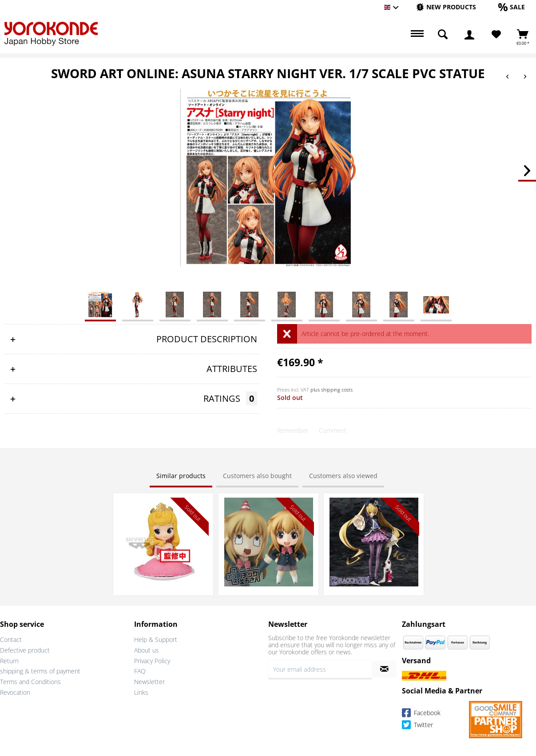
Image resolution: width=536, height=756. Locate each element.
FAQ (140, 671)
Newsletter (149, 682)
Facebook (421, 714)
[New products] (446, 7)
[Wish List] (496, 35)
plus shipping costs (332, 390)
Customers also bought (257, 476)
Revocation (15, 692)
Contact (11, 639)
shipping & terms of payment (40, 671)
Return (9, 661)
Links (141, 692)
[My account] (469, 35)
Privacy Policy (152, 661)
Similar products (181, 476)
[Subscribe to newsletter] (384, 669)
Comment (333, 430)
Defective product (25, 650)
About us (147, 650)
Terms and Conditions (30, 682)
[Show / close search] (443, 35)
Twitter (417, 726)
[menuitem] (446, 7)
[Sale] (512, 7)
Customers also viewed (343, 476)
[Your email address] (320, 669)
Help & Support (156, 639)
